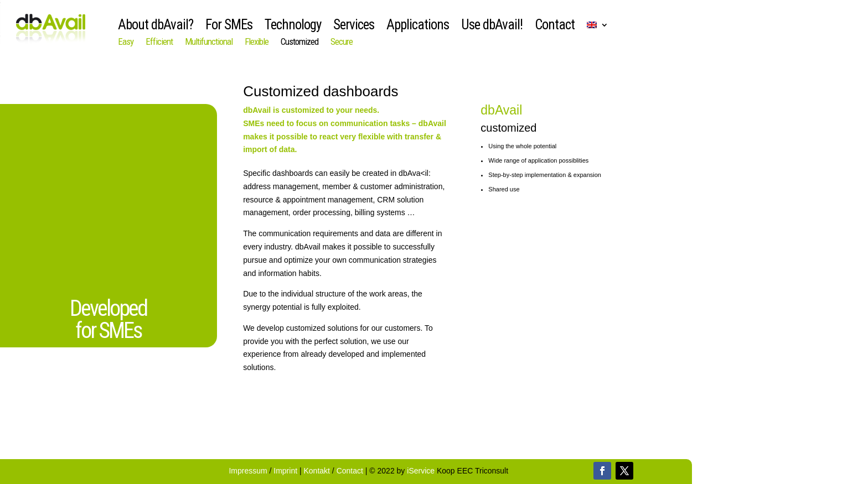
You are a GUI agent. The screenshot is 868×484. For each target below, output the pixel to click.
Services (354, 27)
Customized (299, 42)
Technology (293, 27)
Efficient (159, 42)
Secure (342, 42)
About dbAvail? (156, 27)
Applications (418, 27)
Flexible (257, 42)
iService (421, 471)
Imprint (286, 471)
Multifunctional (209, 42)
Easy (126, 42)
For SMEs (229, 27)
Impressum (249, 471)
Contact (555, 27)
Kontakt (317, 471)
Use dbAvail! (492, 27)
